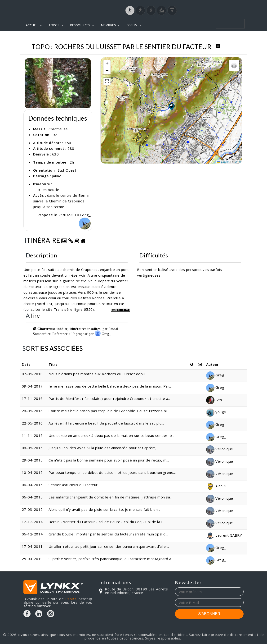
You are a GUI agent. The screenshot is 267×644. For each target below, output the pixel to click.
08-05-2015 (32, 448)
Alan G (216, 486)
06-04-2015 (32, 485)
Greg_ (103, 334)
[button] (171, 107)
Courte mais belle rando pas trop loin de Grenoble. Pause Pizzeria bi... (109, 411)
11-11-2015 (32, 435)
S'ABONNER (209, 614)
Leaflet (223, 162)
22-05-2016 (32, 423)
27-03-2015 (32, 509)
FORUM (132, 25)
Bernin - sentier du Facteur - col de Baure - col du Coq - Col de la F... (107, 522)
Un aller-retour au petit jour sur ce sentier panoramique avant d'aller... (109, 546)
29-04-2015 (32, 460)
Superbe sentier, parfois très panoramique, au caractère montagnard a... (111, 559)
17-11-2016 (32, 398)
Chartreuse (58, 129)
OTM (238, 162)
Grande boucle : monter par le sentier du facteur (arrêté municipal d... (108, 534)
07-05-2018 (32, 374)
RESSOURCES (80, 25)
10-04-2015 (32, 472)
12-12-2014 (32, 522)
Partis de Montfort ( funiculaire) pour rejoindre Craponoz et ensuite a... (110, 398)
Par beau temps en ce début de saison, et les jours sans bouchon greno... (112, 472)
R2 (55, 135)
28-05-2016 (32, 411)
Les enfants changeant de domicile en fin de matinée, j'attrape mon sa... (110, 497)
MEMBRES (109, 25)
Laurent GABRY (224, 535)
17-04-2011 (32, 546)
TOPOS (54, 25)
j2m (214, 400)
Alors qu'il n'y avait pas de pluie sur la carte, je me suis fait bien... (104, 509)
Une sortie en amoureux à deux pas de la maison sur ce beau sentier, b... (111, 435)
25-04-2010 (32, 559)
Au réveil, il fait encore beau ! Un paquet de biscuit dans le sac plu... (106, 423)
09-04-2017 (32, 386)
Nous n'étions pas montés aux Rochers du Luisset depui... (98, 374)
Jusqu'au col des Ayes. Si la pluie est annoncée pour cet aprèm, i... (105, 448)
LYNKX (71, 599)
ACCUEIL (32, 25)
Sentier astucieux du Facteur (73, 485)
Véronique (220, 449)
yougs (216, 412)
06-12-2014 (32, 534)
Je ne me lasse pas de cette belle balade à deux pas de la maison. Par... (110, 386)
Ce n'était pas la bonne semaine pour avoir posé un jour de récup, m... (109, 460)
